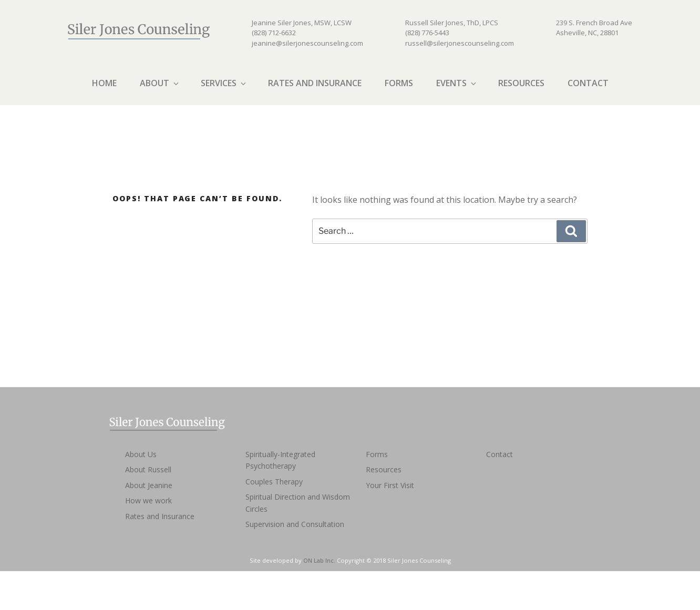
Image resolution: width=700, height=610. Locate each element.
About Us (141, 454)
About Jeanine (149, 485)
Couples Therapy (274, 482)
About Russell (148, 469)
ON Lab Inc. (319, 560)
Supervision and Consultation (295, 524)
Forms (399, 83)
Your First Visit (390, 485)
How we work (148, 500)
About (160, 83)
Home (104, 83)
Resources (521, 83)
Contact (588, 83)
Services (224, 83)
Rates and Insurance (315, 83)
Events (457, 83)
